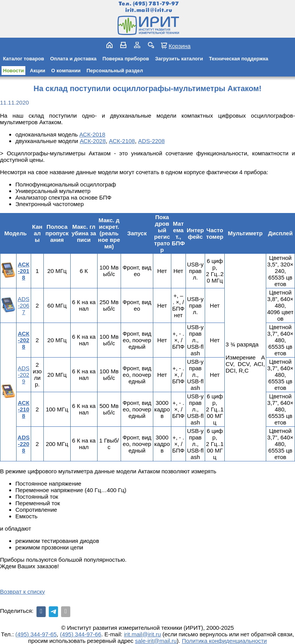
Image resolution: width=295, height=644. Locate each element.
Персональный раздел (115, 71)
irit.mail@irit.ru (149, 10)
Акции (38, 71)
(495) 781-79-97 (156, 4)
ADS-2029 (24, 375)
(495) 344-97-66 (81, 634)
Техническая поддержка (239, 59)
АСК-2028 (93, 141)
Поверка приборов (126, 59)
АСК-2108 (122, 141)
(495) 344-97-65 (36, 634)
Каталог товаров (24, 59)
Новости (14, 71)
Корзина (180, 46)
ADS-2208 (152, 141)
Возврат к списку (22, 592)
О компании (66, 71)
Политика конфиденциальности (224, 641)
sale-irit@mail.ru (156, 641)
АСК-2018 (92, 134)
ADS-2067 (24, 305)
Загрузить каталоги (179, 59)
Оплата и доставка (73, 59)
